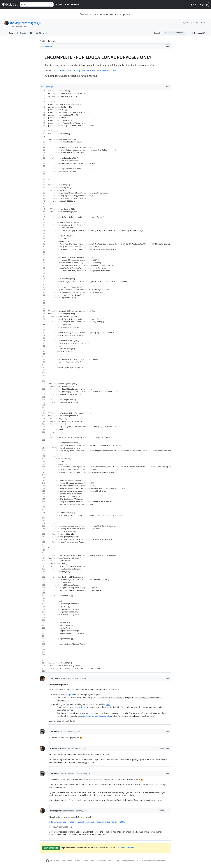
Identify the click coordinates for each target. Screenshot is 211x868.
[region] (105, 66)
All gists (59, 4)
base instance (80, 707)
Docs (110, 861)
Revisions (25, 33)
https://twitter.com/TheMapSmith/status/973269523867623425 (85, 70)
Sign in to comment (125, 848)
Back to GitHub (72, 4)
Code (9, 33)
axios (108, 704)
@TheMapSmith (60, 685)
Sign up (204, 4)
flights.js (35, 23)
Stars (42, 33)
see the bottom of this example (96, 716)
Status (92, 861)
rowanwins (55, 678)
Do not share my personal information (151, 861)
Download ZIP (200, 33)
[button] (188, 33)
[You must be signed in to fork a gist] (201, 23)
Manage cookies (128, 861)
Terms (70, 861)
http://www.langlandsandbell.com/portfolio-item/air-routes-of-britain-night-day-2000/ (87, 822)
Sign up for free (51, 848)
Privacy (77, 861)
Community (101, 861)
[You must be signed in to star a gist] (188, 23)
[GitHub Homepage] (48, 861)
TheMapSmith (19, 23)
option (71, 695)
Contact (116, 861)
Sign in (193, 4)
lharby (53, 732)
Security (85, 861)
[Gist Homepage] (10, 4)
